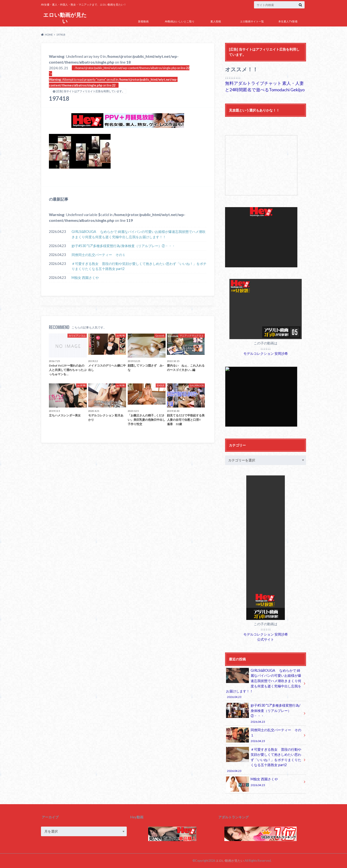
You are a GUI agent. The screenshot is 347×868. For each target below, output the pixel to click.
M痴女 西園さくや (85, 278)
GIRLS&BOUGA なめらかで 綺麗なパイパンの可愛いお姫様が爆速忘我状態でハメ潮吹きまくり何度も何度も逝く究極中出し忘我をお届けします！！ (139, 234)
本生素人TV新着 (288, 21)
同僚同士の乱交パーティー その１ (99, 255)
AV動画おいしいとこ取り (180, 21)
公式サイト (266, 639)
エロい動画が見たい (65, 18)
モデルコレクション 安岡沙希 (266, 353)
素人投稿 (216, 21)
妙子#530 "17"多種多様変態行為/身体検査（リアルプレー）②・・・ (123, 246)
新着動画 (143, 21)
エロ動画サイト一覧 (252, 21)
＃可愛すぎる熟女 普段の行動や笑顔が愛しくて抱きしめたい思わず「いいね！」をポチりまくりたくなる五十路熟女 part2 (139, 266)
